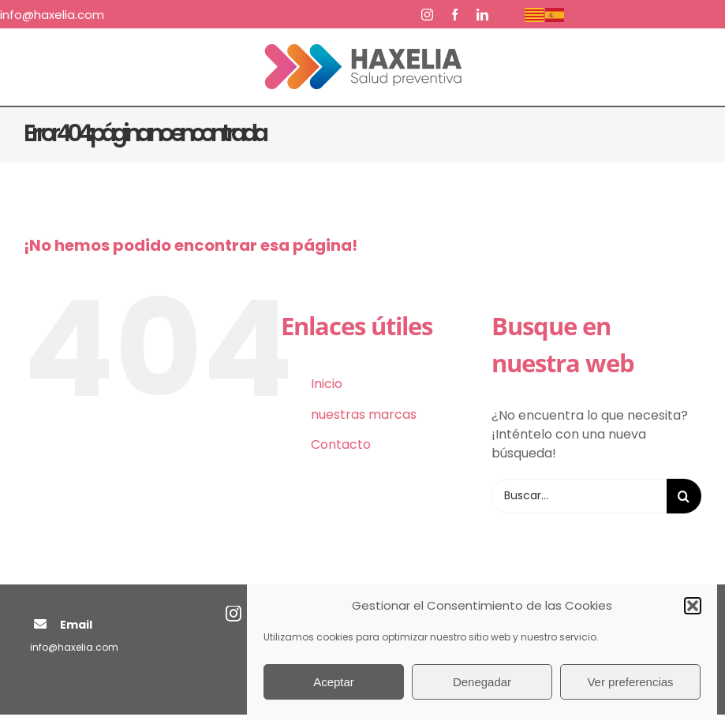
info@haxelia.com (74, 647)
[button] (693, 606)
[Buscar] (684, 496)
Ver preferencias (630, 682)
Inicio (327, 384)
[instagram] (427, 15)
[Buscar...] (579, 496)
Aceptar (334, 682)
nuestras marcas (364, 414)
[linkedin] (482, 15)
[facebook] (455, 15)
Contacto (341, 444)
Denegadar (482, 682)
